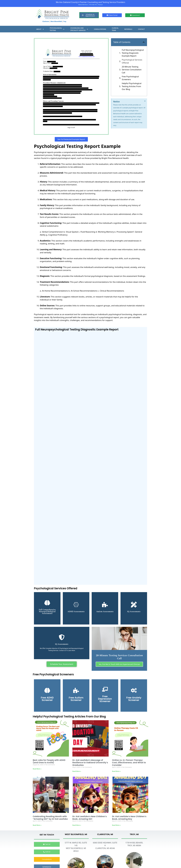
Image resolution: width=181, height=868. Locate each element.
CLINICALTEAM (115, 29)
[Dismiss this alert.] (145, 101)
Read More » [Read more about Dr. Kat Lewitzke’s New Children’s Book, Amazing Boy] (116, 826)
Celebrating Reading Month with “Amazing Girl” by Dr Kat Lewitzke (50, 818)
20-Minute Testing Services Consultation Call (132, 70)
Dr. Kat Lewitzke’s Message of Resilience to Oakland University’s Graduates (90, 763)
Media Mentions (83, 5)
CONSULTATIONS (100, 29)
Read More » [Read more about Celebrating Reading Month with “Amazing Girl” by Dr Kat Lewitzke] (37, 826)
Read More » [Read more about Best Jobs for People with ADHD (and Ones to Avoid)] (37, 769)
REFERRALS (128, 29)
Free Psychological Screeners (130, 78)
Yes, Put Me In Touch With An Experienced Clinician (119, 665)
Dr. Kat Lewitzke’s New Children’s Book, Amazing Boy (129, 818)
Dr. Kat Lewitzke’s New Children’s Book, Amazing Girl (90, 818)
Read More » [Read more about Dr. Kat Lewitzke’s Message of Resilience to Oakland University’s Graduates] (77, 772)
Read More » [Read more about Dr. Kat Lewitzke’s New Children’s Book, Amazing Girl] (77, 826)
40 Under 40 (93, 5)
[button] (144, 42)
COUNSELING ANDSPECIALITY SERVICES (79, 29)
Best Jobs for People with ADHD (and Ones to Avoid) (49, 762)
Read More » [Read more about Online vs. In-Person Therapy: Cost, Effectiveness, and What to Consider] (116, 772)
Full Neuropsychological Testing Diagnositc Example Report (133, 53)
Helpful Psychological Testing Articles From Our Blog (132, 86)
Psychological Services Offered (132, 61)
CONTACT (141, 29)
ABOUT (40, 29)
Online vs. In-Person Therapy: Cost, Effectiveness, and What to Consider (129, 763)
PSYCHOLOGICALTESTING (57, 29)
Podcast (100, 5)
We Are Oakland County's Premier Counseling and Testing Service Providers (91, 2)
